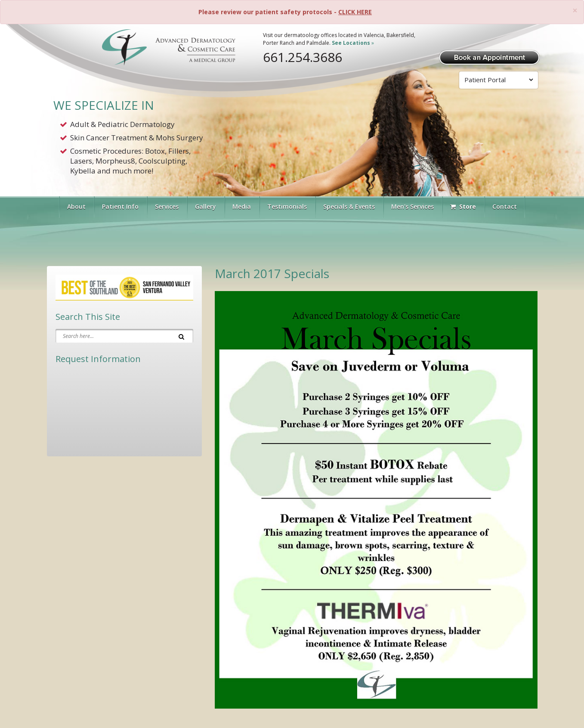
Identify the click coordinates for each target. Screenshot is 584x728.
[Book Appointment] (489, 57)
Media (242, 206)
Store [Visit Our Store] (463, 206)
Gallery (205, 206)
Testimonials (287, 206)
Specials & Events (349, 206)
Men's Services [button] (413, 206)
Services (167, 206)
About (76, 206)
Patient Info (120, 206)
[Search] (181, 336)
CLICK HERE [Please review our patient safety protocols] (355, 12)
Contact (505, 206)
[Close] (575, 11)
